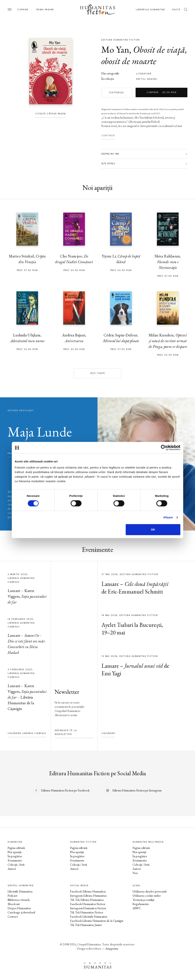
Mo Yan (115, 49)
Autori (12, 869)
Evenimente (15, 860)
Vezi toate (98, 373)
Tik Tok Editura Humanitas (87, 900)
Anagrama (112, 949)
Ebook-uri (14, 904)
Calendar (108, 733)
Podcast (12, 896)
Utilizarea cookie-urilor (147, 896)
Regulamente (141, 904)
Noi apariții (14, 852)
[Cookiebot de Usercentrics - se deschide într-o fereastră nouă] (164, 448)
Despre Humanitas (19, 908)
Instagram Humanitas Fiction (88, 908)
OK (153, 529)
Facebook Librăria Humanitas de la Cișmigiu (97, 921)
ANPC (137, 908)
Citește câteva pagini (51, 114)
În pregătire (15, 856)
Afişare (168, 517)
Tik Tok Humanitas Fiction (87, 912)
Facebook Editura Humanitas (88, 891)
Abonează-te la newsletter (66, 732)
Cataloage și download (21, 912)
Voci (135, 873)
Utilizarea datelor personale (150, 891)
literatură (144, 74)
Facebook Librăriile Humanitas (89, 917)
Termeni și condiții (143, 900)
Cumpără (161, 92)
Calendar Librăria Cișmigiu (27, 733)
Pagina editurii (16, 848)
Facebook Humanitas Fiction (88, 904)
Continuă (108, 136)
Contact (13, 917)
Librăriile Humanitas (150, 10)
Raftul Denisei (147, 79)
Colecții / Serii (16, 865)
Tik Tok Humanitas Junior (86, 925)
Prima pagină (45, 10)
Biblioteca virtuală (19, 900)
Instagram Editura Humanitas (88, 896)
